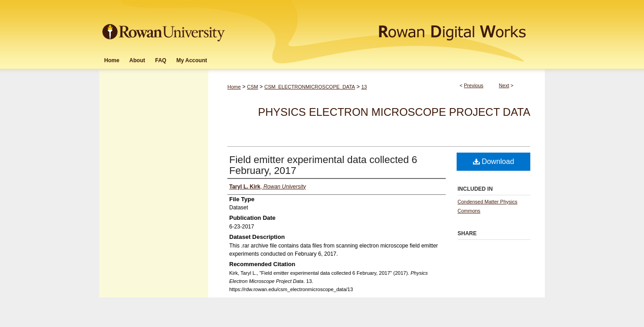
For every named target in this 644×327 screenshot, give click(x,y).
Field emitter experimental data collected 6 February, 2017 (323, 165)
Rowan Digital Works (386, 26)
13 (364, 87)
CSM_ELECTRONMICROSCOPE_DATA (309, 87)
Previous (474, 85)
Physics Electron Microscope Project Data (394, 112)
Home (234, 87)
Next (504, 85)
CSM (252, 87)
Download (494, 161)
